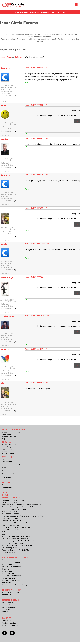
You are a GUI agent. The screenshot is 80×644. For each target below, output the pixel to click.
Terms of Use (7, 621)
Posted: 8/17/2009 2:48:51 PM (37, 68)
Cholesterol (7, 569)
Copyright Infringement (11, 625)
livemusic (5, 68)
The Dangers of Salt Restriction (14, 509)
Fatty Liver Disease (9, 578)
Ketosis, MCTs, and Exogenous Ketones (17, 527)
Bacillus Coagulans (9, 502)
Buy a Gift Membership (11, 592)
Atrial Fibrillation (8, 564)
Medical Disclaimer (9, 623)
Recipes (5, 485)
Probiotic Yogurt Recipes (11, 548)
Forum (5, 459)
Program (7, 442)
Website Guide (8, 611)
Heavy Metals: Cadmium (11, 520)
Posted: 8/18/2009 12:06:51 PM (37, 316)
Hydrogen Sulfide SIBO (11, 525)
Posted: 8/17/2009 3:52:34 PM (37, 139)
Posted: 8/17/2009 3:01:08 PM (37, 105)
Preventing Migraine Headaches (14, 543)
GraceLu (5, 349)
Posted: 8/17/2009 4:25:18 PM (37, 175)
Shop (5, 492)
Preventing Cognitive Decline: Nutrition (17, 539)
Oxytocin (5, 534)
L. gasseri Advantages (10, 529)
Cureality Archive (9, 607)
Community (8, 457)
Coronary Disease (9, 573)
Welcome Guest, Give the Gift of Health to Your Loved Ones (40, 12)
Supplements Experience (12, 474)
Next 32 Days (7, 449)
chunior (4, 139)
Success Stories (8, 454)
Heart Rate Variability (10, 518)
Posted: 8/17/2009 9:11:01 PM (37, 208)
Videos (5, 471)
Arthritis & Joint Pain (10, 560)
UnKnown (18, 57)
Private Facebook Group (11, 464)
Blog (4, 467)
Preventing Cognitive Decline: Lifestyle (17, 536)
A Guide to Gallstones (10, 514)
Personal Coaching (9, 605)
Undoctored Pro (8, 451)
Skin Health (6, 583)
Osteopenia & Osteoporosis (13, 580)
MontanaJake (7, 316)
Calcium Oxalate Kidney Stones (14, 567)
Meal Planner (7, 487)
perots (4, 244)
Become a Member (9, 445)
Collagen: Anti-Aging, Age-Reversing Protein (19, 507)
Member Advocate (9, 437)
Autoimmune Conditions (11, 562)
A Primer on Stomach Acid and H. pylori (17, 545)
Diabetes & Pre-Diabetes (12, 576)
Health (6, 495)
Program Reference (9, 609)
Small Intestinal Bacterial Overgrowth (17, 585)
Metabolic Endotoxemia (11, 532)
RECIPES (6, 482)
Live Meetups (7, 461)
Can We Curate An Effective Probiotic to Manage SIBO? (23, 505)
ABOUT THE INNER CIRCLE (15, 430)
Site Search (7, 477)
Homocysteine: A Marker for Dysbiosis (16, 523)
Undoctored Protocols (15, 557)
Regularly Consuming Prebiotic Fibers (16, 550)
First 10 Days (7, 447)
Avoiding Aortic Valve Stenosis (14, 500)
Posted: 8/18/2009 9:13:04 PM (37, 349)
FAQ (4, 439)
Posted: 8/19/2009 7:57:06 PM (37, 383)
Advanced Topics (11, 498)
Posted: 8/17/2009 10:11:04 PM (37, 244)
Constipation (7, 571)
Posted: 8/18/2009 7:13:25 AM (37, 277)
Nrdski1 (4, 105)
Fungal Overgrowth (9, 511)
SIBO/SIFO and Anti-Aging (12, 552)
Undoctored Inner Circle (11, 432)
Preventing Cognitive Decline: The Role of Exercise (21, 541)
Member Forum (6, 57)
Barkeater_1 (7, 277)
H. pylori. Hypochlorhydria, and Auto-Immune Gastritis (22, 516)
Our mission (7, 434)
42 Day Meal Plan (9, 602)
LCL (2, 208)
